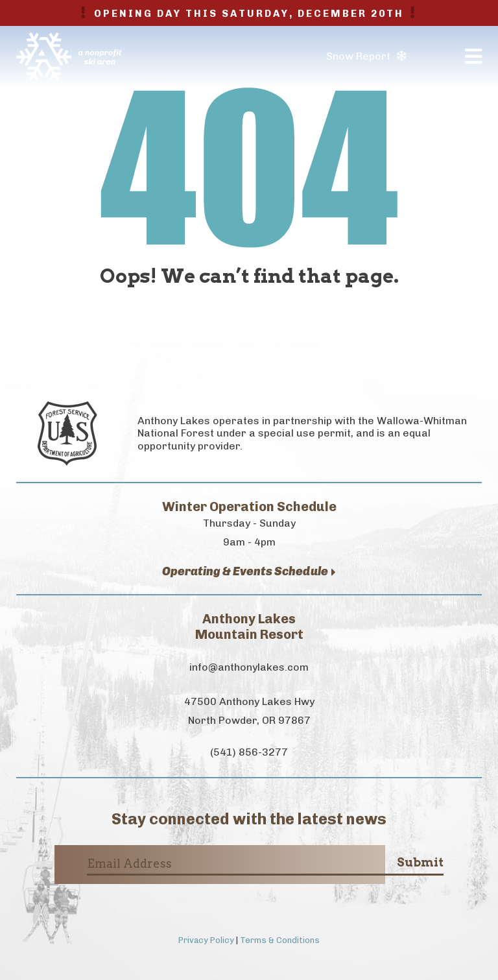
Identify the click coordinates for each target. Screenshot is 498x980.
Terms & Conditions (280, 940)
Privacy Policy (206, 940)
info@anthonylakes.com (249, 667)
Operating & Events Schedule (249, 572)
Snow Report (366, 56)
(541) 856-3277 (249, 752)
